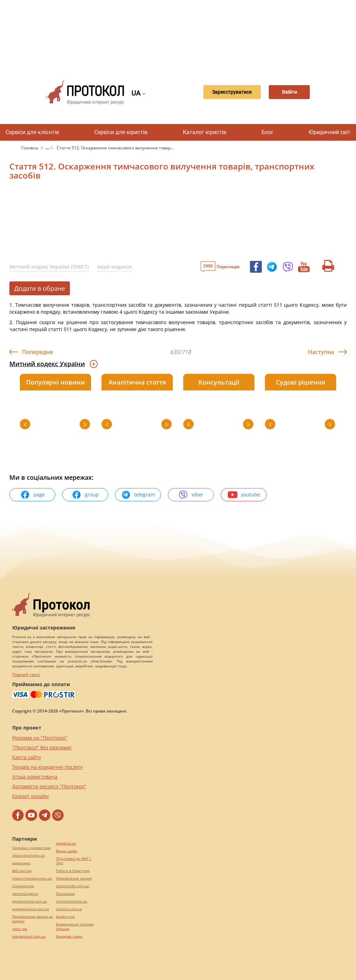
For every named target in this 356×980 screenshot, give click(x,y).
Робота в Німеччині (73, 871)
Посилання (65, 894)
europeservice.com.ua (31, 909)
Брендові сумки (69, 936)
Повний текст (26, 674)
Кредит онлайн (30, 796)
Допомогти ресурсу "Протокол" (49, 786)
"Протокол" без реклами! (42, 747)
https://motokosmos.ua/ (32, 878)
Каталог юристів (205, 132)
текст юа (20, 929)
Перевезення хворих (74, 878)
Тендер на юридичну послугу (47, 767)
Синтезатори (23, 886)
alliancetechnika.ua (29, 855)
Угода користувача (35, 777)
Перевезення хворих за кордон (33, 919)
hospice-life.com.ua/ (73, 886)
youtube (244, 495)
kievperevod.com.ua (29, 936)
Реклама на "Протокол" (40, 738)
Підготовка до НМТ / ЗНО (74, 861)
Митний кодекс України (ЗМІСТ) (49, 267)
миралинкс (21, 863)
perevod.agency (25, 894)
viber (191, 495)
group (85, 495)
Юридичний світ (330, 132)
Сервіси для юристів (121, 132)
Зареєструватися (224, 92)
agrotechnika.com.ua (30, 901)
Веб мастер (22, 871)
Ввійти (289, 92)
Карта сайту (27, 757)
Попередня (37, 352)
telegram (138, 495)
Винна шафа (67, 851)
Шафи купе (65, 917)
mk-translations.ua (72, 901)
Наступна (321, 352)
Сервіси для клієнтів (32, 132)
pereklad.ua (66, 843)
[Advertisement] (181, 35)
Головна (30, 148)
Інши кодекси (115, 267)
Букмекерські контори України (75, 927)
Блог (268, 132)
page (33, 495)
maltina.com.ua (69, 909)
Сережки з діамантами (31, 848)
